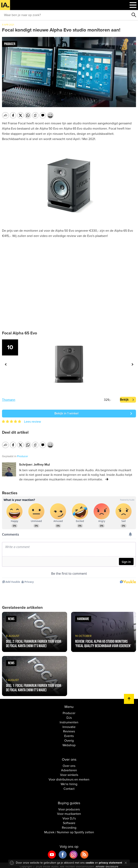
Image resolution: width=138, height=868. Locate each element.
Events (69, 733)
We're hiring (69, 782)
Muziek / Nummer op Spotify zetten (69, 829)
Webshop (69, 743)
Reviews (69, 729)
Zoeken (134, 15)
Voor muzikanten (69, 811)
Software (69, 820)
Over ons (69, 763)
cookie (90, 863)
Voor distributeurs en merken (69, 777)
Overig (69, 738)
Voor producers (69, 807)
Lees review (33, 422)
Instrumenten (69, 720)
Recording (69, 825)
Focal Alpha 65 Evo (19, 333)
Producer (69, 711)
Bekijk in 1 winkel (66, 413)
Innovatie (69, 724)
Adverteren (69, 768)
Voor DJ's (69, 816)
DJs (69, 715)
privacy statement (110, 863)
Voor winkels (69, 772)
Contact (69, 786)
